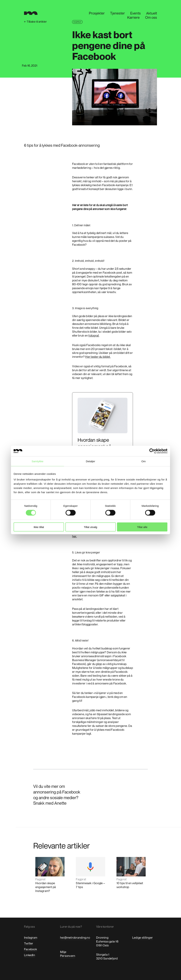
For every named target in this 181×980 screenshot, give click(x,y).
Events (135, 13)
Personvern (68, 956)
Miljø (63, 952)
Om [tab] (144, 461)
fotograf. (94, 335)
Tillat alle (142, 527)
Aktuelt (152, 13)
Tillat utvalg (90, 527)
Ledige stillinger (142, 937)
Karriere (133, 17)
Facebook (30, 949)
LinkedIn (30, 955)
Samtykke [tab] (38, 461)
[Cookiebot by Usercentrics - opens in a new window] (152, 451)
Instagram (31, 937)
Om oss (151, 17)
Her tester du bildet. (98, 357)
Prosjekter (97, 13)
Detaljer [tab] (91, 461)
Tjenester (117, 13)
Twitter (29, 943)
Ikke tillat (39, 527)
